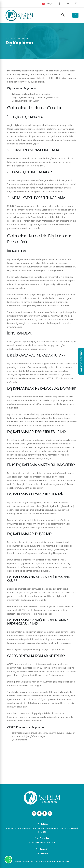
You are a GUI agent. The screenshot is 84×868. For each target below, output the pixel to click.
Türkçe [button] (48, 4)
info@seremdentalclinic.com (42, 842)
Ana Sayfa (10, 39)
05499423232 (42, 853)
